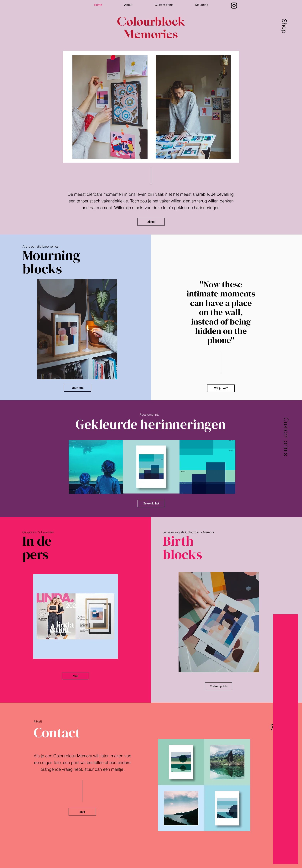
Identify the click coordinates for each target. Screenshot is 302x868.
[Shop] (284, 26)
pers (37, 554)
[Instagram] (234, 6)
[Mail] (75, 676)
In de (37, 541)
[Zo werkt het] (151, 503)
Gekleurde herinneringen (151, 424)
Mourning (51, 255)
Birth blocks (182, 548)
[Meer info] (77, 388)
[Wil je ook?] (221, 388)
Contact (57, 732)
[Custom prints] (286, 436)
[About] (151, 222)
